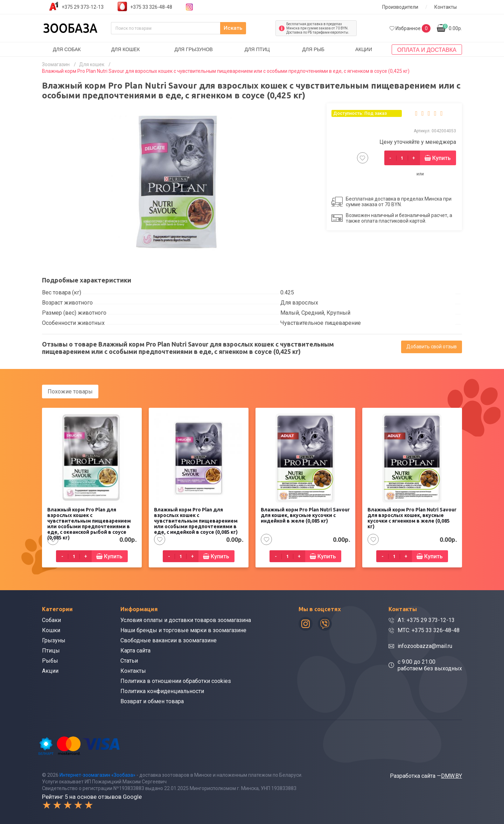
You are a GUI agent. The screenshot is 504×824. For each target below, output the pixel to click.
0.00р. (452, 27)
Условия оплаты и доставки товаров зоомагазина (186, 619)
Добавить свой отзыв (432, 347)
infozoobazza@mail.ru (425, 645)
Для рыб (313, 49)
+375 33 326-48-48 (151, 7)
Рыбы (50, 660)
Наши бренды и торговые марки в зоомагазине (183, 630)
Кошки (51, 630)
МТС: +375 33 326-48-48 (429, 630)
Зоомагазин (56, 64)
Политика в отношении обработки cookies (176, 680)
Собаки (51, 619)
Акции (364, 49)
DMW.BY (451, 775)
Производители (400, 7)
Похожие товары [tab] (70, 392)
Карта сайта (135, 650)
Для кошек (126, 49)
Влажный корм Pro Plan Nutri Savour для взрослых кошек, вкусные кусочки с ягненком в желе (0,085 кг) (412, 517)
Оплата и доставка (427, 50)
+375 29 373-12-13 (83, 7)
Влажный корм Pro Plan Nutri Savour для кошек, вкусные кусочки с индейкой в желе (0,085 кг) (305, 515)
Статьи (129, 660)
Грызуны (54, 640)
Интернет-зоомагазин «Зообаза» (97, 774)
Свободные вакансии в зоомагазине (169, 640)
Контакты (446, 7)
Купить (442, 158)
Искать (255, 28)
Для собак (67, 49)
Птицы (51, 650)
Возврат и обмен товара (152, 701)
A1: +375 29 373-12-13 (426, 619)
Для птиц (257, 49)
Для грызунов (194, 49)
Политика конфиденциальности (162, 690)
